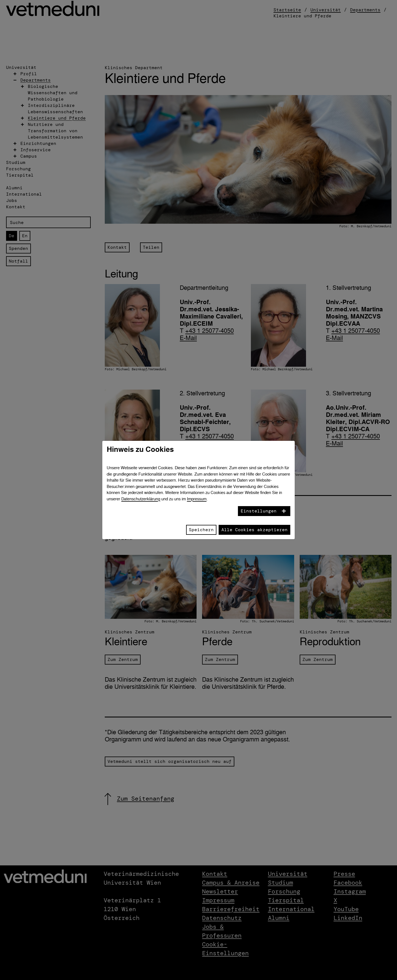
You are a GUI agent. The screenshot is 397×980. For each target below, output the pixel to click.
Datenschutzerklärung (141, 499)
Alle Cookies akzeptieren (254, 530)
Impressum (197, 499)
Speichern (201, 530)
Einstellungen (259, 511)
